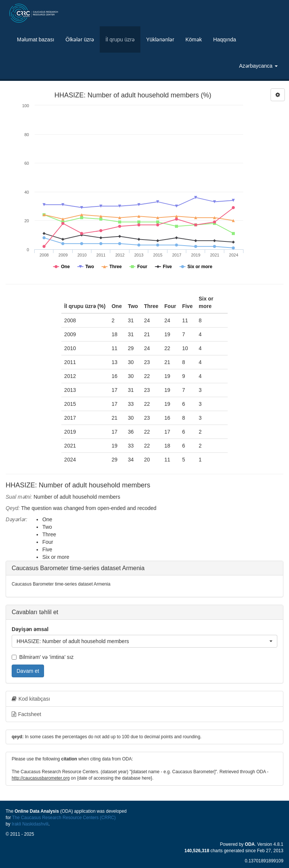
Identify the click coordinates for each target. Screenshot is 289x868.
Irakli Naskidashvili (30, 824)
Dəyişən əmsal (30, 629)
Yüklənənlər (160, 39)
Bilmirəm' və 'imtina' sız (43, 657)
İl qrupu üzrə (120, 39)
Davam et (28, 671)
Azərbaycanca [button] (258, 66)
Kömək (194, 39)
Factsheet (26, 714)
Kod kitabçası (31, 699)
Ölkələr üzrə (80, 39)
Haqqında (225, 39)
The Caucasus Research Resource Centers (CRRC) (64, 818)
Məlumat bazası (36, 39)
